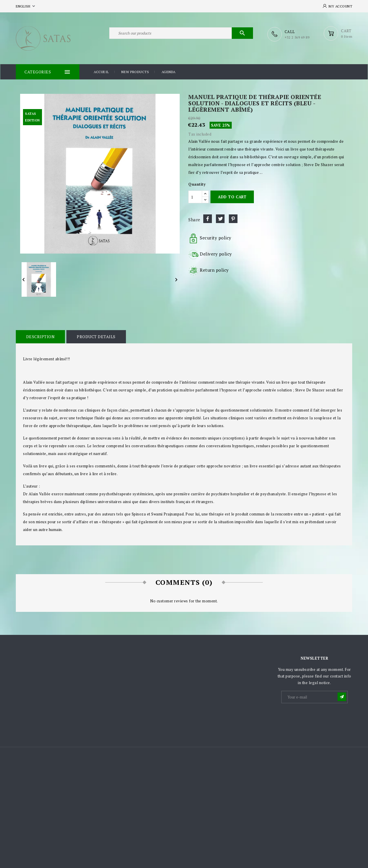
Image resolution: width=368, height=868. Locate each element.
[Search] (181, 34)
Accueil (101, 72)
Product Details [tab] (96, 336)
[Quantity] (195, 197)
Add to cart (232, 197)
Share (208, 218)
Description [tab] (40, 336)
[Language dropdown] (26, 6)
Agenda (169, 72)
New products (135, 72)
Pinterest (233, 218)
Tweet (220, 218)
